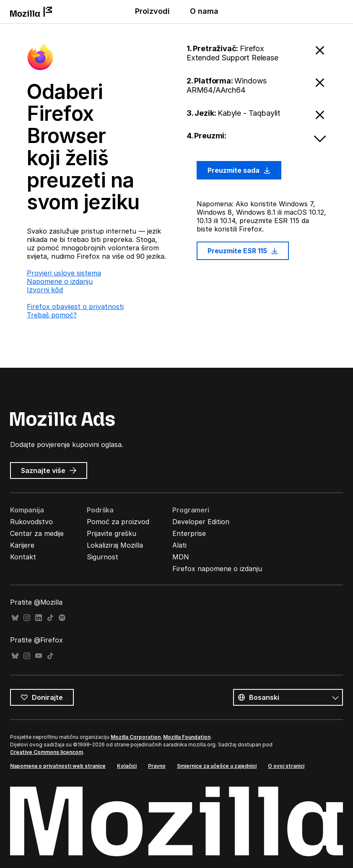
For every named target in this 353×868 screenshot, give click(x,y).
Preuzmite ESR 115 (243, 251)
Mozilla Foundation (187, 737)
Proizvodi (152, 11)
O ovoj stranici (286, 766)
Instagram (27, 618)
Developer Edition (201, 522)
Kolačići (127, 766)
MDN (181, 557)
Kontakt (23, 557)
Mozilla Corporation (136, 737)
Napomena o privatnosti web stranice (58, 766)
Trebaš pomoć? (52, 315)
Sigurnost (103, 557)
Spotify (62, 618)
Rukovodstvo (31, 522)
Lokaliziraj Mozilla (115, 545)
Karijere (22, 545)
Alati (179, 545)
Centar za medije (37, 533)
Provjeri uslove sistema (64, 273)
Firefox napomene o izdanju (217, 569)
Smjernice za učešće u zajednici (217, 766)
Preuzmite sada (239, 170)
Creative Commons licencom (47, 752)
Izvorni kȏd (45, 290)
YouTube (39, 656)
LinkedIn (39, 618)
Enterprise (189, 533)
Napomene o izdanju (60, 281)
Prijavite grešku (112, 533)
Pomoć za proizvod (118, 522)
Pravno (157, 766)
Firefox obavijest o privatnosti (75, 307)
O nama (204, 11)
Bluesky (15, 618)
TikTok (50, 618)
